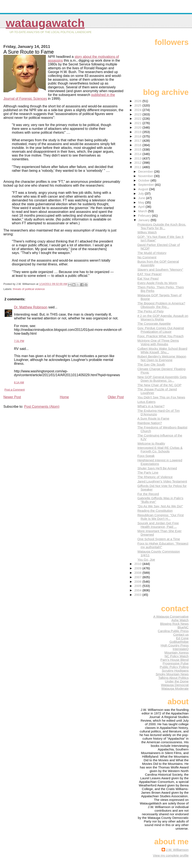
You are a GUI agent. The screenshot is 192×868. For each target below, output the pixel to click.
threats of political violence (29, 289)
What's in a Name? (151, 406)
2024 (138, 110)
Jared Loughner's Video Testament (162, 481)
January (144, 220)
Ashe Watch (180, 620)
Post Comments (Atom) (42, 407)
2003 (138, 595)
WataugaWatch (45, 23)
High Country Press (175, 645)
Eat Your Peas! (148, 278)
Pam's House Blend (174, 660)
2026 (138, 101)
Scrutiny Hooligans (175, 670)
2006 (138, 582)
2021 (138, 123)
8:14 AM (19, 382)
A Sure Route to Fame (153, 418)
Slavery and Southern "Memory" (160, 270)
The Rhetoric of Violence (155, 477)
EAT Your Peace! (150, 274)
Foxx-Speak (146, 456)
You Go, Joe (146, 559)
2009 (138, 568)
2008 (138, 573)
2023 (138, 114)
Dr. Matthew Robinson (31, 307)
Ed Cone (182, 638)
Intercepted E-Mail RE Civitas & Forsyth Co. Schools (160, 449)
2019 (138, 132)
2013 (138, 158)
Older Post (116, 397)
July (141, 193)
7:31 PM (19, 341)
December (146, 171)
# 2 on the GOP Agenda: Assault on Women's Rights (163, 318)
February (145, 216)
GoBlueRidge (179, 642)
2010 (138, 564)
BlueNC (183, 627)
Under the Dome (177, 681)
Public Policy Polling (174, 667)
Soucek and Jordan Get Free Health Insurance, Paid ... (158, 525)
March (143, 211)
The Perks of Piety (151, 311)
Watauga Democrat (175, 685)
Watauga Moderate (175, 688)
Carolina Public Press (173, 631)
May (142, 202)
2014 (138, 154)
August (144, 189)
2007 (138, 577)
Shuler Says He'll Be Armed (157, 468)
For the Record (148, 494)
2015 (138, 149)
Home (64, 397)
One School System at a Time (159, 539)
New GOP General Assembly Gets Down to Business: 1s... (162, 379)
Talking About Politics (173, 678)
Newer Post (12, 397)
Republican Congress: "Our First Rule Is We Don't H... (161, 517)
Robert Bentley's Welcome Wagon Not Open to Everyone (162, 358)
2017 (138, 141)
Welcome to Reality (151, 443)
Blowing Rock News (174, 624)
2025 (138, 105)
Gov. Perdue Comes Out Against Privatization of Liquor (161, 330)
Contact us (181, 634)
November (146, 176)
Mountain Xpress (177, 652)
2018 (138, 136)
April (142, 207)
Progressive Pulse (176, 663)
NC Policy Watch (177, 656)
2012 (138, 163)
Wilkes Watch (147, 232)
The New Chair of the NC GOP (160, 385)
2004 (138, 590)
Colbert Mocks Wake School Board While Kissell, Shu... (162, 350)
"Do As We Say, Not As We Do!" (160, 506)
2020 (138, 127)
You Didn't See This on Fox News (161, 397)
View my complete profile (171, 855)
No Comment (147, 257)
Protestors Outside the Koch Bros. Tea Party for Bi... (162, 226)
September (146, 185)
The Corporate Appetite (154, 324)
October (144, 180)
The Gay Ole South (151, 364)
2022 (138, 119)
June (142, 198)
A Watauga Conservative (171, 616)
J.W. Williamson (177, 850)
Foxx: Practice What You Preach (161, 336)
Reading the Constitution (155, 511)
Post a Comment (15, 390)
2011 (138, 167)
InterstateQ (181, 649)
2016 (138, 145)
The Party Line (148, 472)
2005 (138, 586)
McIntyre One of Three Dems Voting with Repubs (158, 342)
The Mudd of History (152, 253)
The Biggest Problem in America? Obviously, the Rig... (161, 305)
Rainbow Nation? (150, 423)
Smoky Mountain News (172, 674)
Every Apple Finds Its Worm (157, 283)
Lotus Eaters (146, 402)
